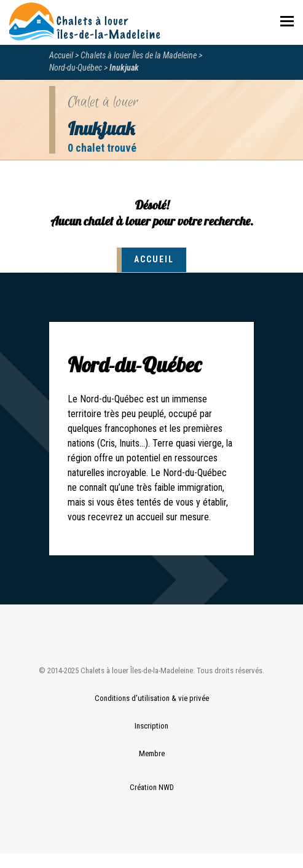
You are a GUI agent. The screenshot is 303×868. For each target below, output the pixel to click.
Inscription (151, 726)
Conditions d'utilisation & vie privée (152, 698)
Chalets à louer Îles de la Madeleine (139, 55)
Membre (152, 753)
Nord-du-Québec (76, 68)
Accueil (61, 55)
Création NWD (152, 787)
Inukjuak (124, 68)
